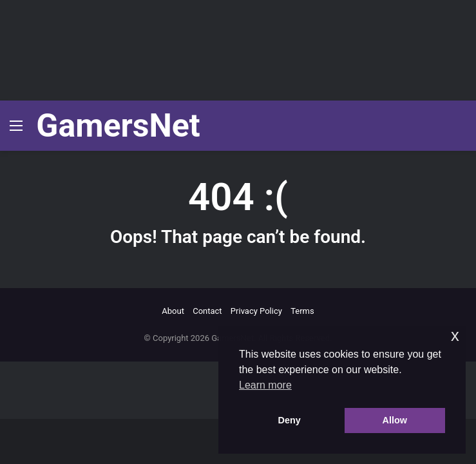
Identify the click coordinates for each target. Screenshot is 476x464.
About (173, 311)
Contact (207, 311)
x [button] (455, 335)
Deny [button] (290, 420)
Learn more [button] (265, 385)
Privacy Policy (256, 311)
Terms (302, 311)
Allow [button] (395, 420)
